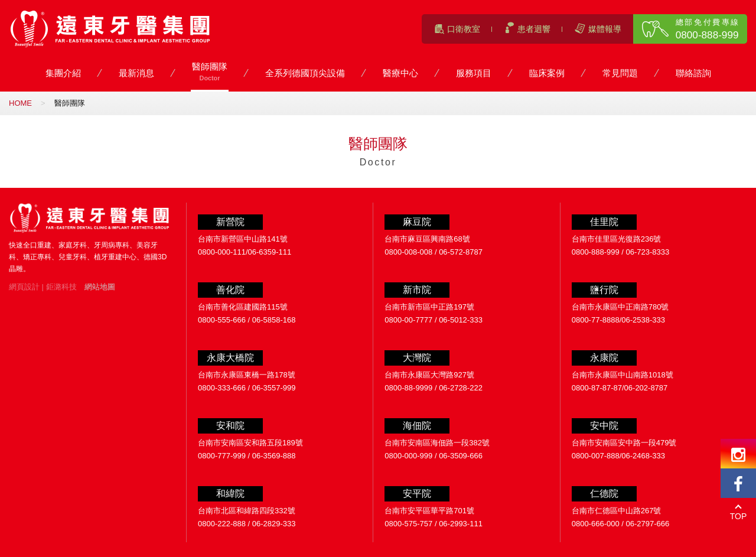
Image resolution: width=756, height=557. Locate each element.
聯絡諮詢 (693, 74)
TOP (739, 516)
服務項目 (474, 74)
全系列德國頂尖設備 (305, 74)
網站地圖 (100, 287)
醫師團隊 (210, 72)
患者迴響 (534, 29)
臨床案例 (547, 74)
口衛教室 (464, 29)
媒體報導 (605, 29)
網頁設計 (24, 287)
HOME (20, 103)
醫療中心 (400, 74)
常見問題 (620, 74)
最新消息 (136, 74)
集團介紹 (63, 74)
